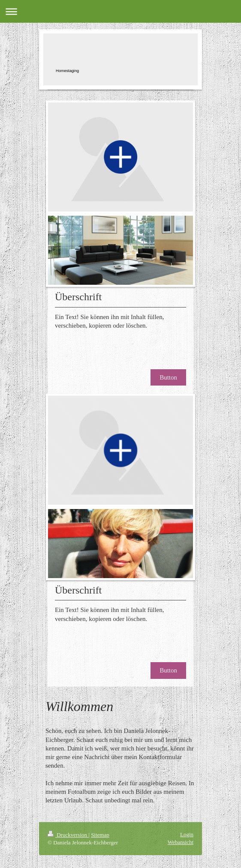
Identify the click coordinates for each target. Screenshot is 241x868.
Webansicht (181, 842)
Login (187, 834)
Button (168, 377)
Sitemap (100, 835)
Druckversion (68, 835)
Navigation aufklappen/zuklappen (120, 11)
